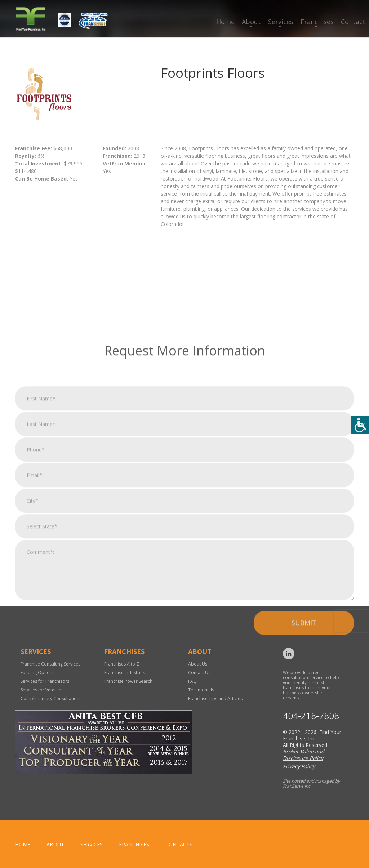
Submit (304, 761)
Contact (353, 22)
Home (225, 22)
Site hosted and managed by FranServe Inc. (311, 784)
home (23, 844)
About (251, 22)
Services (281, 22)
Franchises (317, 22)
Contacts (179, 844)
